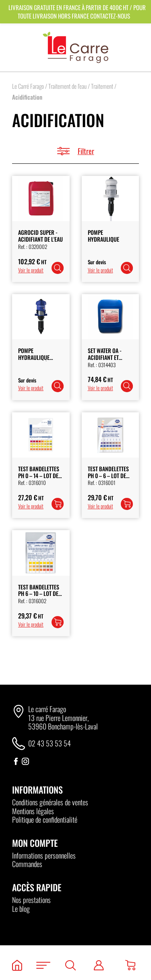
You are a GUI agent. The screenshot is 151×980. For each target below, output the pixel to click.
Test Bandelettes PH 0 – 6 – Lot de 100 (108, 475)
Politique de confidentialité (45, 819)
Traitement (102, 86)
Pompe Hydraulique (103, 236)
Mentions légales (33, 811)
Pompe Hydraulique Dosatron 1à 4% (38, 357)
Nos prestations (31, 900)
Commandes (27, 864)
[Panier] (130, 965)
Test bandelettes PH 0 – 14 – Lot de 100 (39, 475)
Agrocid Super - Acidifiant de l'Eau (40, 236)
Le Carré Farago (28, 86)
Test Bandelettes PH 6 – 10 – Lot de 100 (39, 594)
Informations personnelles (44, 855)
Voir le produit (31, 270)
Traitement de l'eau (67, 86)
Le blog (21, 909)
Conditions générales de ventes (50, 802)
